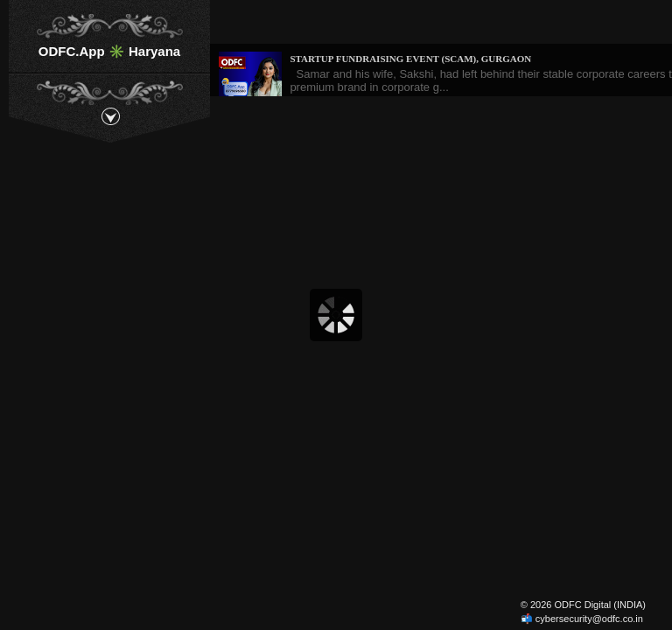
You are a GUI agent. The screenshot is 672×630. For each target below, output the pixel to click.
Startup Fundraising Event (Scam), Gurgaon (410, 59)
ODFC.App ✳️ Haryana (109, 51)
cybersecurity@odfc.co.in (589, 619)
